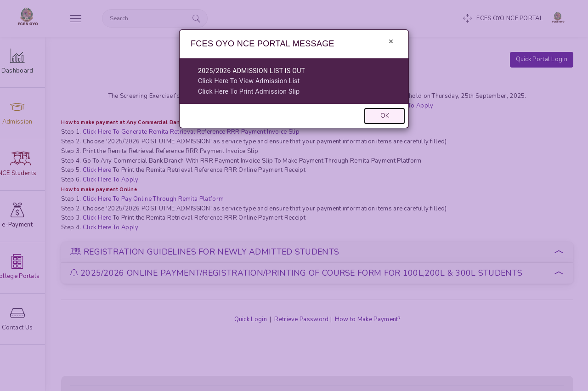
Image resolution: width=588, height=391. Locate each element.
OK (385, 116)
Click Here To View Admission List (249, 81)
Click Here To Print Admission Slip (249, 91)
